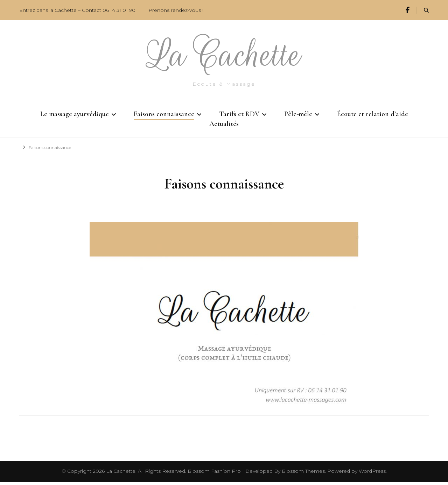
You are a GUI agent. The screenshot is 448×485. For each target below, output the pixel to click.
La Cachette (224, 55)
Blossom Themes (303, 474)
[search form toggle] (426, 10)
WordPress (372, 474)
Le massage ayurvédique (75, 114)
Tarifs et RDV (239, 114)
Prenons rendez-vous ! (176, 10)
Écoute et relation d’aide (373, 114)
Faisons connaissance (164, 114)
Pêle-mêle (298, 114)
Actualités (224, 126)
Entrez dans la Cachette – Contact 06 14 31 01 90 (77, 10)
